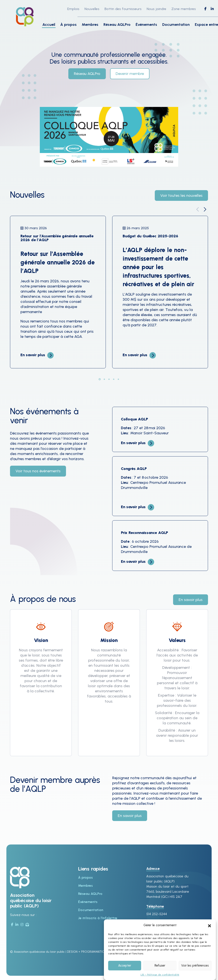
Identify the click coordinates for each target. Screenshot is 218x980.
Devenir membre (130, 74)
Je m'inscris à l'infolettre (98, 918)
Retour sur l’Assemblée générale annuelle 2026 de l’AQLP (57, 238)
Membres (90, 25)
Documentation (176, 25)
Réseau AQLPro (117, 25)
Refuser (160, 965)
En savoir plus (33, 355)
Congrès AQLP (134, 469)
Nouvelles (92, 9)
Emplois (73, 9)
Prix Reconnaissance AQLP (144, 533)
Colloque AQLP (134, 419)
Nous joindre (156, 9)
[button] (209, 925)
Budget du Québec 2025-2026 (150, 236)
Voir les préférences (195, 965)
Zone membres (184, 9)
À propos (68, 25)
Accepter (125, 965)
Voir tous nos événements (38, 471)
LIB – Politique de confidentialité (160, 975)
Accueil (49, 25)
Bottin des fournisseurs (123, 9)
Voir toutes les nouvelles (181, 195)
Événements (146, 25)
